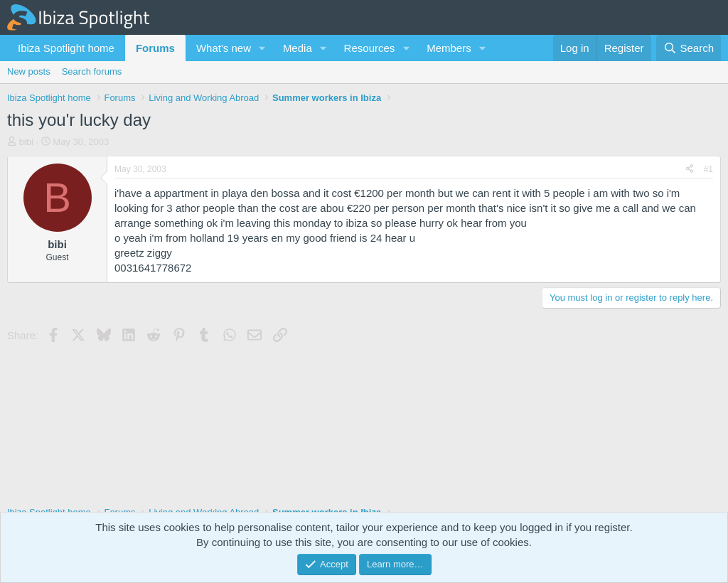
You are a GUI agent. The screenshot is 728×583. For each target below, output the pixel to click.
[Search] (689, 48)
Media (298, 48)
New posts (29, 71)
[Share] (690, 170)
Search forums (92, 71)
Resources (370, 48)
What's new (224, 48)
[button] (262, 48)
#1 (708, 169)
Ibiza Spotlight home (66, 48)
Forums (155, 48)
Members (449, 48)
